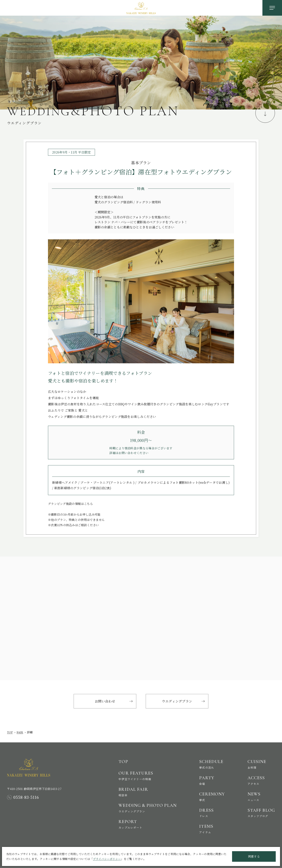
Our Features (143, 773)
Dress (210, 812)
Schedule (210, 762)
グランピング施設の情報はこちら (70, 503)
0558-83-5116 (26, 794)
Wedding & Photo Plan (143, 807)
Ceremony (210, 795)
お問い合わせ (105, 703)
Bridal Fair (143, 790)
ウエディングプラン (177, 703)
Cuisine (261, 762)
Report (143, 824)
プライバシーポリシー (107, 859)
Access (261, 778)
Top (10, 735)
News (261, 795)
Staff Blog (261, 812)
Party (210, 778)
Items (210, 829)
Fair (20, 735)
